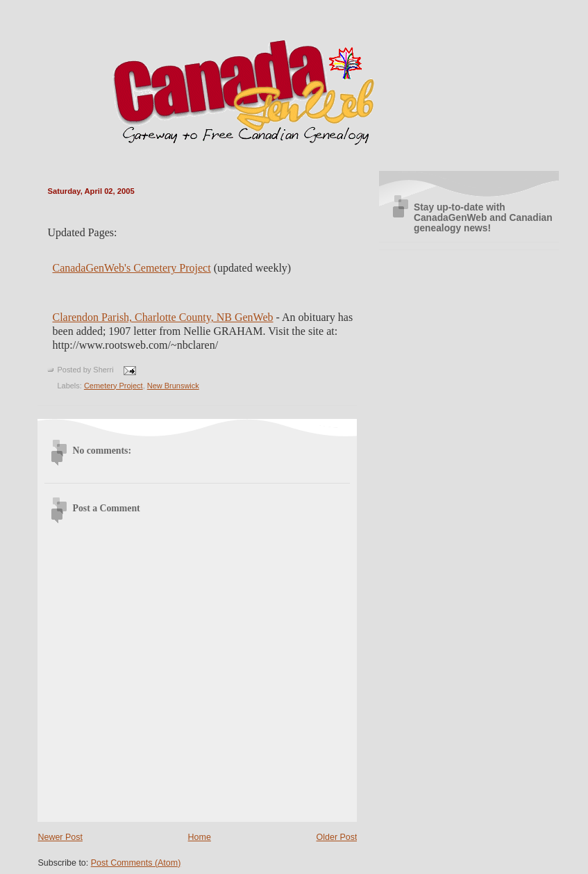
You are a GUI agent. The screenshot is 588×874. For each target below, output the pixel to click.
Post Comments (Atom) (136, 863)
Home (200, 837)
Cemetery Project (114, 386)
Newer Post (60, 837)
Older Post (337, 837)
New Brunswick (173, 386)
